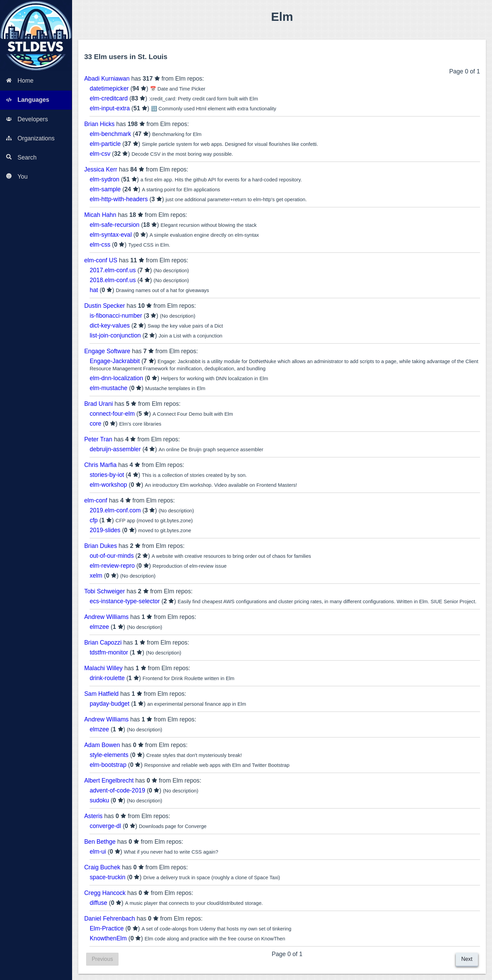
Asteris (93, 816)
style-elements (109, 755)
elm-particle (105, 144)
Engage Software (107, 351)
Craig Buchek (102, 867)
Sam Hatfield (101, 694)
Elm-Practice (107, 928)
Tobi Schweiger (104, 591)
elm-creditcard (108, 98)
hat (94, 290)
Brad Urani (98, 404)
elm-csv (100, 154)
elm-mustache (108, 388)
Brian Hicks (99, 124)
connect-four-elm (112, 414)
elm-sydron (104, 179)
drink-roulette (107, 678)
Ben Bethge (100, 842)
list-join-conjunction (115, 335)
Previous (102, 959)
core (95, 424)
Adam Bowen (102, 745)
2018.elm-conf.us (113, 280)
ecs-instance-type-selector (125, 601)
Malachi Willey (103, 668)
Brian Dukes (100, 546)
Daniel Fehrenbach (110, 919)
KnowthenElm (108, 938)
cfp (93, 520)
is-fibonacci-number (116, 316)
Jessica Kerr (101, 169)
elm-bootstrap (108, 765)
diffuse (98, 903)
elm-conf (95, 500)
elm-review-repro (112, 566)
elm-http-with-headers (119, 199)
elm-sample (105, 189)
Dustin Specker (104, 306)
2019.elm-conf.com (115, 510)
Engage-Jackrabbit (115, 361)
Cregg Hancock (105, 893)
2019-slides (105, 530)
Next (467, 959)
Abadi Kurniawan (107, 79)
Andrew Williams (106, 617)
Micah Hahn (100, 215)
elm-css (100, 245)
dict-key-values (110, 326)
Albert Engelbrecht (109, 781)
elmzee (99, 627)
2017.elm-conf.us (113, 270)
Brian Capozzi (103, 643)
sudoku (99, 800)
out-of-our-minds (112, 556)
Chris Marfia (100, 465)
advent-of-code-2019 (117, 790)
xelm (96, 576)
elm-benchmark (110, 134)
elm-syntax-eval (111, 235)
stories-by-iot (107, 475)
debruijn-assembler (115, 449)
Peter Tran (98, 439)
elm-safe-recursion (114, 225)
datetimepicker (109, 88)
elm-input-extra (110, 108)
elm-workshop (108, 485)
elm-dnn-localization (116, 378)
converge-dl (105, 826)
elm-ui (98, 852)
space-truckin (107, 877)
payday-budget (109, 704)
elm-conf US (101, 260)
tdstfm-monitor (109, 652)
